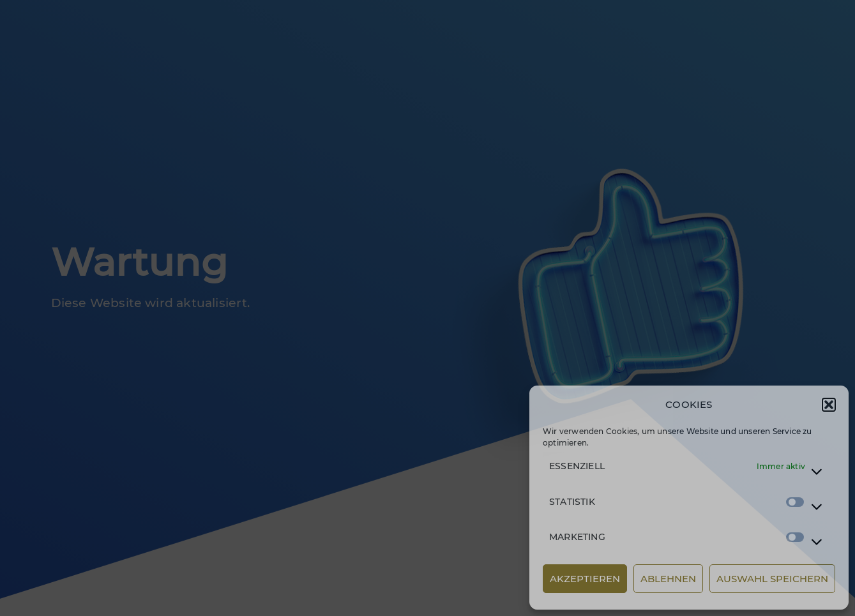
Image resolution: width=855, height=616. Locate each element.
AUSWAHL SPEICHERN (772, 579)
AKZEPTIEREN (585, 579)
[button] (829, 405)
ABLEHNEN (668, 579)
